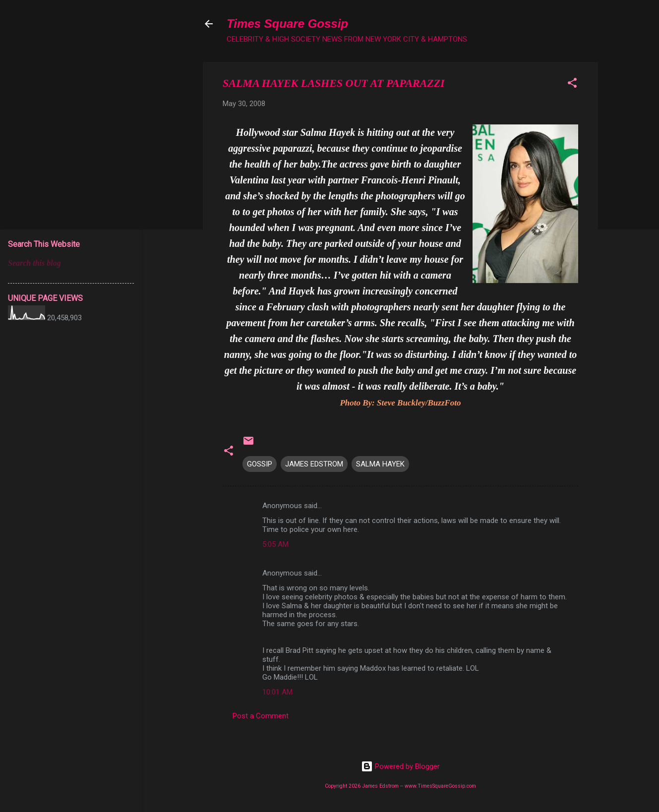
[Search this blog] (71, 263)
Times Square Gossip (287, 24)
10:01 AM (277, 692)
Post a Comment (261, 716)
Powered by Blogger (400, 766)
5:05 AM (275, 544)
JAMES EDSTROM (314, 464)
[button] (572, 85)
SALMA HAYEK (380, 464)
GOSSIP (260, 464)
